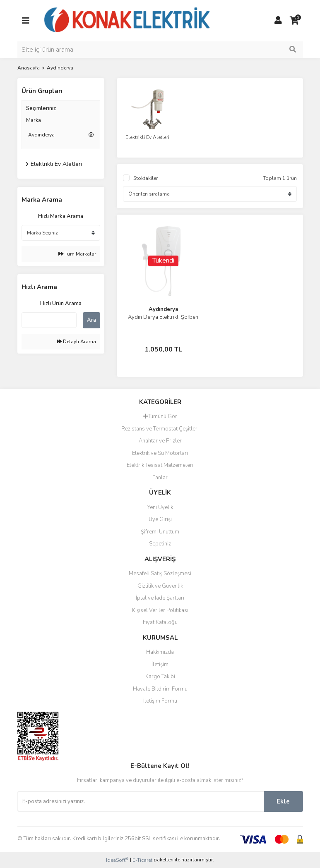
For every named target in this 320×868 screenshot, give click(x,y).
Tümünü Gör (160, 416)
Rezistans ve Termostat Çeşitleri (160, 429)
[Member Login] (278, 21)
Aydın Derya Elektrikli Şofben (163, 317)
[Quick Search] (49, 320)
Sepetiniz (160, 544)
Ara (91, 320)
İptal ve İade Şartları (160, 598)
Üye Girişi (160, 519)
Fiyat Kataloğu (160, 622)
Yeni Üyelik (160, 507)
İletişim (160, 665)
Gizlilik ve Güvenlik (160, 586)
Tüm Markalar (77, 254)
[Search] (160, 50)
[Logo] (128, 20)
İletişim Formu (160, 701)
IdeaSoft (117, 860)
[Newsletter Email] (141, 801)
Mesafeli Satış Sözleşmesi (160, 574)
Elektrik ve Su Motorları (160, 453)
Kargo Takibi (160, 677)
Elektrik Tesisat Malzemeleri (160, 465)
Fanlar (160, 478)
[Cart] (295, 21)
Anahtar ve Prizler (160, 441)
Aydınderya (60, 68)
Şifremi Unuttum (160, 532)
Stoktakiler (146, 178)
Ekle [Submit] (283, 801)
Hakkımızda (160, 652)
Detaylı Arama (76, 342)
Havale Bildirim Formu (160, 689)
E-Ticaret (142, 860)
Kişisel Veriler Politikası (160, 610)
